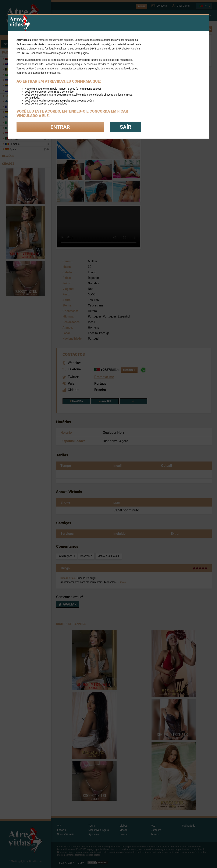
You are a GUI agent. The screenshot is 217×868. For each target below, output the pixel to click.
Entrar (60, 127)
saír (126, 127)
